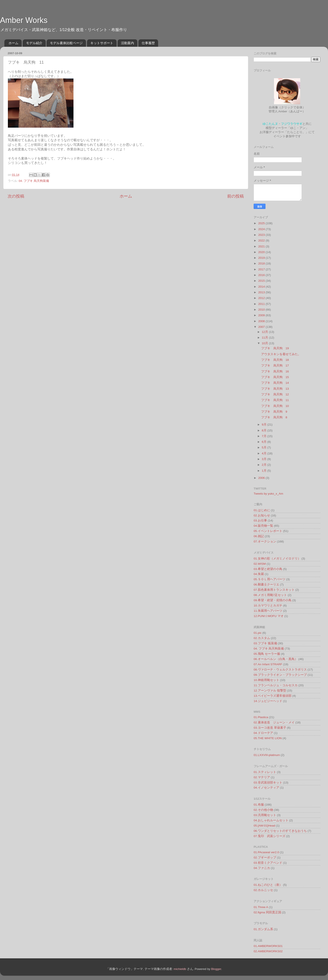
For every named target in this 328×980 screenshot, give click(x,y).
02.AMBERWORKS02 (268, 951)
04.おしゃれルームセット (271, 820)
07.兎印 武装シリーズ (270, 836)
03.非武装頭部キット (268, 783)
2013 (262, 292)
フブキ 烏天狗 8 (274, 417)
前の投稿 (236, 196)
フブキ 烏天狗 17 (275, 366)
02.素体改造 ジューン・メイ (274, 722)
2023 (262, 235)
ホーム (13, 43)
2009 (262, 315)
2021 (262, 246)
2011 (262, 304)
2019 (262, 258)
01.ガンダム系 (263, 929)
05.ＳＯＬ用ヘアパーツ (270, 579)
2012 (262, 298)
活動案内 (127, 43)
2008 (262, 321)
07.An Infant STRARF (268, 664)
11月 (265, 338)
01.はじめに (262, 510)
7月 (264, 436)
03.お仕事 (260, 520)
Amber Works (24, 20)
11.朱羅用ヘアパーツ (268, 611)
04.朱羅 (259, 574)
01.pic (258, 633)
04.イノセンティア (266, 788)
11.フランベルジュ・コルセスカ (276, 685)
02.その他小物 (263, 810)
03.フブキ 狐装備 (265, 643)
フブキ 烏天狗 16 (275, 371)
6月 (264, 442)
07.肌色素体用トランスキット (274, 590)
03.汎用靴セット (265, 815)
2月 (264, 465)
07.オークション (265, 541)
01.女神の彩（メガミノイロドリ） (277, 559)
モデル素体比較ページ (66, 43)
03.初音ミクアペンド (268, 863)
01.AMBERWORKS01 (268, 946)
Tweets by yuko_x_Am (268, 494)
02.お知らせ (262, 515)
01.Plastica (261, 717)
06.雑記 (259, 536)
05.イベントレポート (268, 531)
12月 (265, 332)
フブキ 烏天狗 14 (275, 383)
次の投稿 (16, 196)
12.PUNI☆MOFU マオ (269, 616)
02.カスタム (262, 638)
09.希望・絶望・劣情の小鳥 (273, 600)
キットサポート (102, 43)
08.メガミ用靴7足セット (270, 595)
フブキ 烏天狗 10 (275, 406)
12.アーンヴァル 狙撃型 (270, 691)
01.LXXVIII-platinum (267, 755)
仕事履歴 (148, 43)
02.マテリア (262, 777)
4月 (264, 453)
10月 (265, 343)
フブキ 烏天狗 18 (275, 360)
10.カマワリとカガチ (268, 606)
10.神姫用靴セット (266, 680)
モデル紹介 (34, 43)
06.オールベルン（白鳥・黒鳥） (276, 659)
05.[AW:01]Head (264, 826)
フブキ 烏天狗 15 (275, 377)
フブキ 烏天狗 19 (275, 348)
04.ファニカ (262, 868)
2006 (262, 478)
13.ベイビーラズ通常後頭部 (273, 696)
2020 (262, 252)
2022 (262, 241)
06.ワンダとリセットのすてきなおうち (280, 831)
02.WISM (260, 564)
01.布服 (259, 805)
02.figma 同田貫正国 (267, 912)
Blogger (216, 969)
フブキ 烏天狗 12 (275, 394)
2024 (262, 229)
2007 (262, 327)
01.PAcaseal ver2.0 (266, 852)
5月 (264, 447)
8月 (264, 430)
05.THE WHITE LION (268, 738)
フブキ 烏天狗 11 (275, 400)
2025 (262, 223)
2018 (262, 263)
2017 (262, 269)
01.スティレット (265, 772)
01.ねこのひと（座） (268, 885)
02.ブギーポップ (265, 857)
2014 (262, 287)
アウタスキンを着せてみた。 (281, 354)
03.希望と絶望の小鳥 (268, 569)
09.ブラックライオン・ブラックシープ (280, 675)
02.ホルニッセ (263, 890)
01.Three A (261, 907)
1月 (264, 471)
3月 (264, 459)
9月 (264, 425)
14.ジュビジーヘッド (268, 701)
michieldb (180, 969)
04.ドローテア (263, 733)
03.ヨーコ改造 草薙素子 (270, 728)
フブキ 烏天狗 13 (275, 389)
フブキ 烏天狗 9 (274, 412)
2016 (262, 275)
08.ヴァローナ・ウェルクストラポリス (280, 670)
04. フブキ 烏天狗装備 (34, 181)
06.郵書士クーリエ (266, 585)
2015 (262, 281)
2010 (262, 310)
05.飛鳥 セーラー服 (267, 654)
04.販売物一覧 (263, 526)
